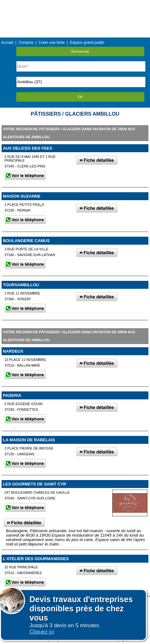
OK (80, 97)
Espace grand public (87, 43)
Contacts (26, 43)
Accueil (7, 43)
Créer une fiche (52, 43)
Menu (75, 5)
